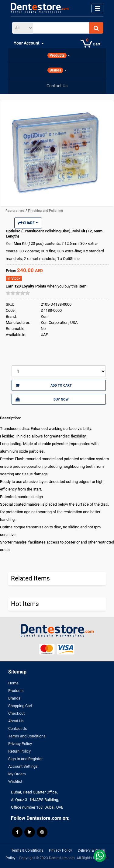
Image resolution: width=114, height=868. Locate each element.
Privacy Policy (20, 744)
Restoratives (16, 211)
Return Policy (19, 751)
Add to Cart (44, 385)
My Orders (17, 774)
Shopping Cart (20, 706)
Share (28, 223)
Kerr (10, 243)
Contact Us (18, 728)
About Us (16, 721)
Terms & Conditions (27, 850)
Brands (14, 698)
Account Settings (23, 766)
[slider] (18, 293)
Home (13, 683)
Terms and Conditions (27, 736)
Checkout (16, 713)
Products (16, 691)
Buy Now (42, 399)
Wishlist (15, 782)
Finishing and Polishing (45, 211)
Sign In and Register (25, 759)
